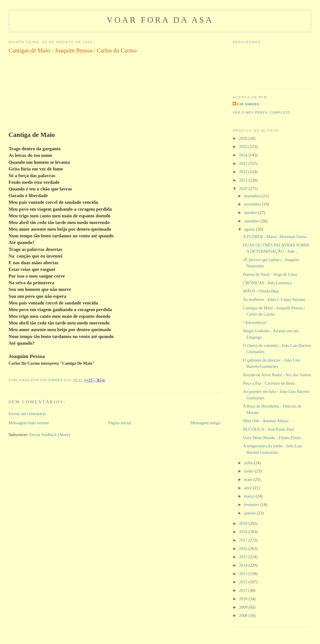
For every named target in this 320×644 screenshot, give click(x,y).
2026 (244, 138)
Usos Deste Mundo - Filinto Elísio (272, 438)
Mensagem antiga (205, 423)
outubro (251, 213)
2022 (244, 172)
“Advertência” (255, 323)
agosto (250, 229)
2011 (244, 590)
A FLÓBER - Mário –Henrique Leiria (275, 237)
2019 (244, 523)
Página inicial (120, 423)
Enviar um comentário (27, 414)
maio (249, 479)
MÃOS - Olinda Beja (261, 291)
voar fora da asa (160, 20)
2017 (244, 540)
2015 (244, 557)
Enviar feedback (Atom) (50, 435)
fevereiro (252, 505)
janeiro (250, 513)
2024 (244, 155)
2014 (244, 565)
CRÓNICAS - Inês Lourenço (267, 283)
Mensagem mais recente (29, 423)
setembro (252, 221)
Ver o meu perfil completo (262, 112)
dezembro (253, 196)
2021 (244, 180)
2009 (244, 607)
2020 (244, 189)
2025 (244, 147)
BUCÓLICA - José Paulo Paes (269, 429)
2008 (244, 615)
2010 (244, 599)
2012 (244, 582)
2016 (244, 549)
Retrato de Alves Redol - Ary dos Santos (277, 375)
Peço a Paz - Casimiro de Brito (269, 383)
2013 (244, 574)
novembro (253, 204)
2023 (244, 163)
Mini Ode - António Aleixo (266, 421)
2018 (244, 532)
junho (249, 471)
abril (248, 488)
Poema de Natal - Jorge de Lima (270, 274)
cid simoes (248, 104)
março (250, 496)
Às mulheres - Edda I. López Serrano (274, 299)
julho (249, 463)
